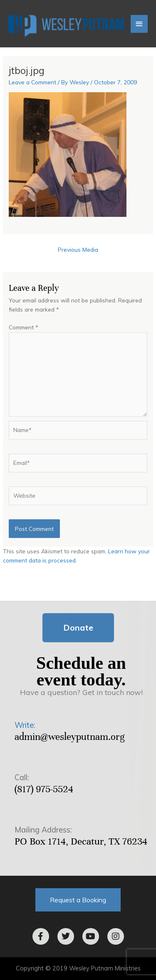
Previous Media (78, 249)
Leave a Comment (32, 82)
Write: (25, 725)
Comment (24, 327)
